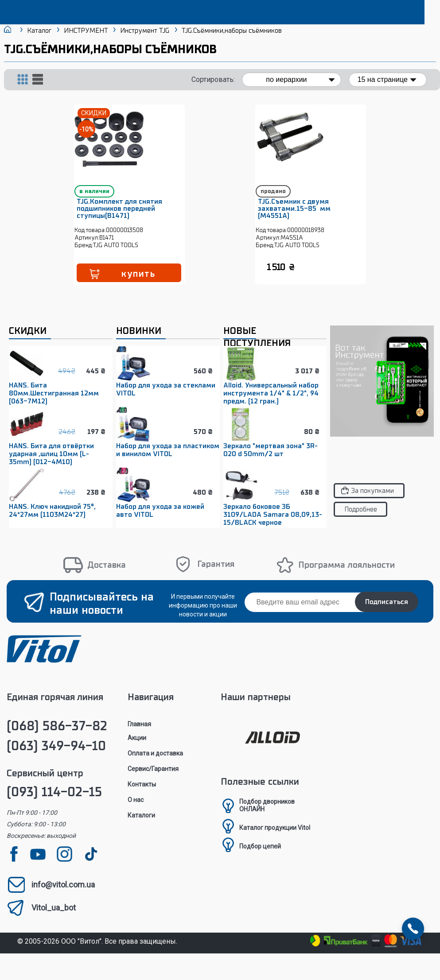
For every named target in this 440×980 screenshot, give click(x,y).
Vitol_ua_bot (54, 917)
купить (149, 283)
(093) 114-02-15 (54, 801)
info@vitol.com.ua (63, 894)
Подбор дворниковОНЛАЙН (267, 815)
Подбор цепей (260, 856)
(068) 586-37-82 (57, 735)
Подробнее (361, 519)
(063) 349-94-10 (56, 755)
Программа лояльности (347, 574)
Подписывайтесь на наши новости (102, 613)
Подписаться (387, 611)
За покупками (372, 500)
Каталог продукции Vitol (275, 837)
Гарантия (216, 573)
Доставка (107, 574)
